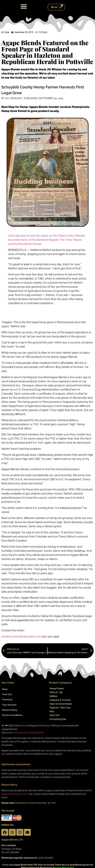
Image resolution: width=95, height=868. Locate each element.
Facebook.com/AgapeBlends (28, 733)
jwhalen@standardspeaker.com (21, 636)
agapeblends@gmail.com (15, 794)
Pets (52, 711)
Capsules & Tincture (60, 700)
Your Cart (7, 694)
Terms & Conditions (12, 715)
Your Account (9, 705)
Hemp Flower (57, 689)
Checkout (7, 700)
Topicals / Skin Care (60, 708)
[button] (24, 6)
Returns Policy (10, 710)
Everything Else (58, 719)
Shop (5, 689)
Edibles (54, 696)
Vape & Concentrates (61, 704)
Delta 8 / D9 (56, 692)
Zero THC (55, 715)
